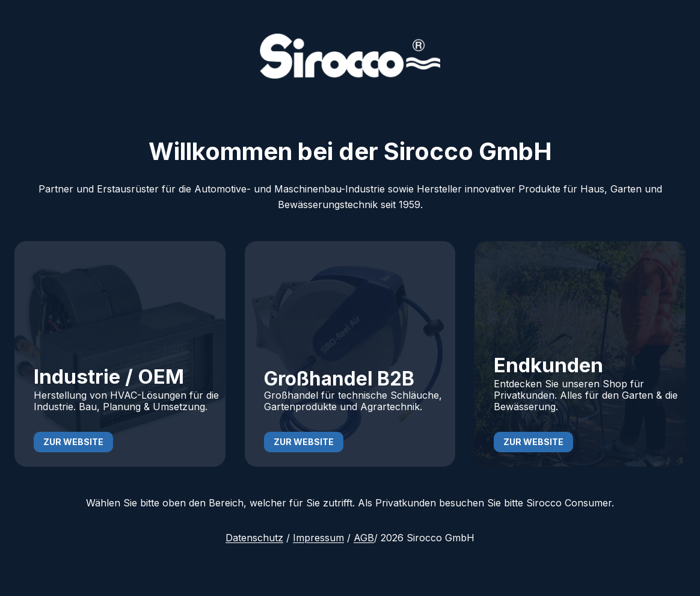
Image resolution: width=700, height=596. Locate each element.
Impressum (318, 538)
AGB (364, 538)
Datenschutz (254, 538)
